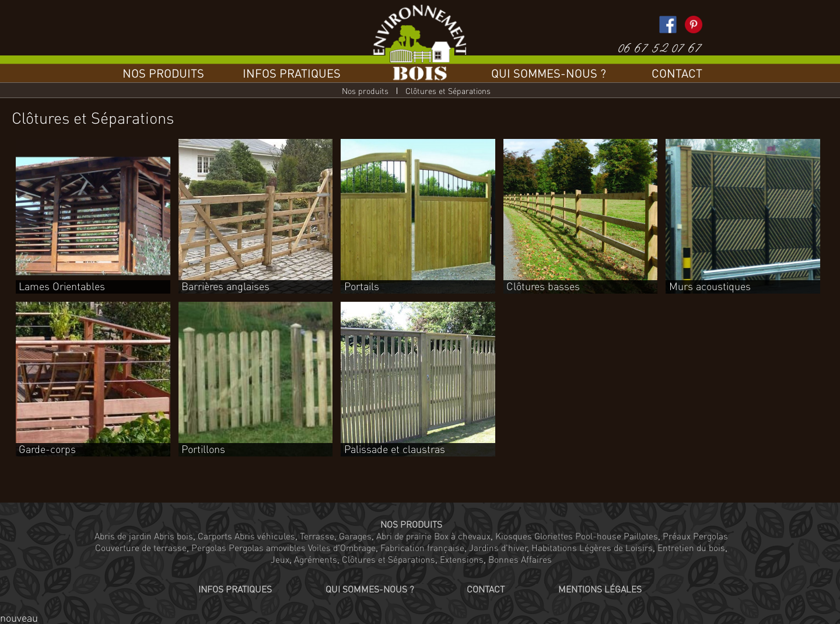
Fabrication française (422, 548)
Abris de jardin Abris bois (144, 536)
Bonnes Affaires (520, 559)
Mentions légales (600, 589)
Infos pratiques (292, 73)
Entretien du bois (691, 548)
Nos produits (163, 73)
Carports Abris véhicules (246, 536)
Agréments (316, 559)
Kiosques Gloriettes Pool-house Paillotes (577, 536)
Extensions (462, 559)
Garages (355, 536)
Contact (677, 73)
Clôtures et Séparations (388, 559)
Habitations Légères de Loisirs (592, 548)
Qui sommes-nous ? (549, 73)
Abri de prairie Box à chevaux (433, 536)
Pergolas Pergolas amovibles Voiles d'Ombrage (283, 548)
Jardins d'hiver (498, 548)
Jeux (280, 559)
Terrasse (317, 536)
